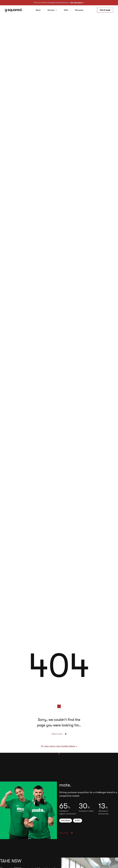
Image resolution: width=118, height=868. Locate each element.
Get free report (77, 3)
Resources (79, 10)
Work (66, 10)
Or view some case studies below (59, 746)
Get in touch (105, 10)
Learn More (64, 833)
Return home (57, 734)
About (38, 10)
